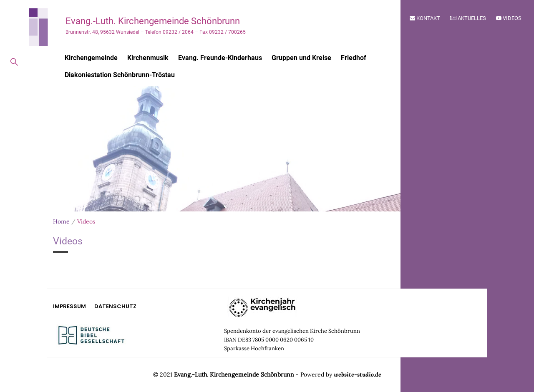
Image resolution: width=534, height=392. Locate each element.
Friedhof (354, 58)
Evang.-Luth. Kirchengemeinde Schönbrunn (153, 21)
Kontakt (425, 18)
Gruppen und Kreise (301, 58)
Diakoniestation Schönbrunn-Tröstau (120, 75)
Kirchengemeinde (91, 58)
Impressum (69, 306)
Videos (509, 18)
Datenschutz (115, 306)
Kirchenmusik (148, 58)
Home (61, 221)
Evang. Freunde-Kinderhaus (220, 58)
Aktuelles (468, 18)
